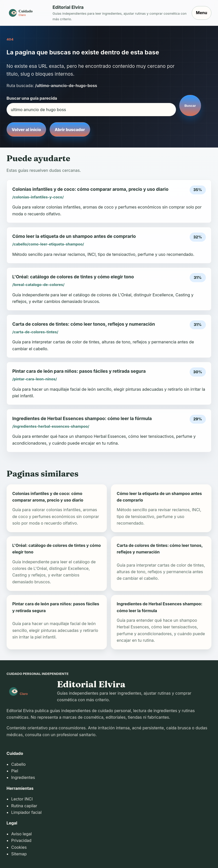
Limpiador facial (26, 812)
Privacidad (21, 840)
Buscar (190, 106)
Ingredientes (23, 777)
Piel (15, 771)
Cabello (18, 764)
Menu (202, 13)
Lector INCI (22, 799)
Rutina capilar (24, 806)
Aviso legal (21, 834)
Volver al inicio (26, 130)
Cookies (19, 847)
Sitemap (19, 854)
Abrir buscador (70, 130)
